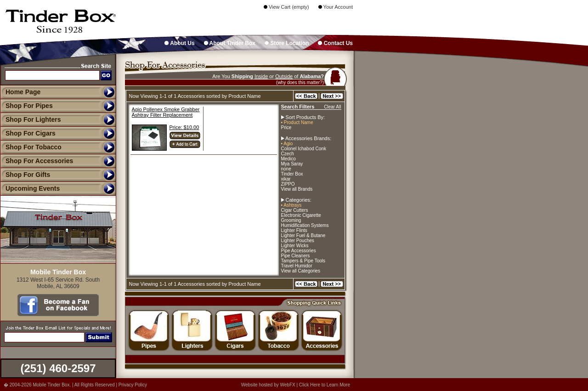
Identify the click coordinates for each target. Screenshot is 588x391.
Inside (261, 76)
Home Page (23, 92)
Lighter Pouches (298, 241)
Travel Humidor (297, 266)
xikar (286, 179)
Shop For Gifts (25, 175)
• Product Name (297, 122)
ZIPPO (288, 184)
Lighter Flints (294, 230)
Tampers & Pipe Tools (303, 261)
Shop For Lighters (31, 119)
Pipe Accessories (299, 251)
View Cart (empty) (286, 7)
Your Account (336, 7)
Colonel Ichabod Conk (304, 149)
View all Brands (297, 189)
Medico (288, 159)
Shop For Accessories (37, 161)
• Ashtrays (291, 205)
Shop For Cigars (28, 133)
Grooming (291, 220)
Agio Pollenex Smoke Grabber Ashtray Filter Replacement (166, 112)
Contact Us (335, 43)
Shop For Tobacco (31, 147)
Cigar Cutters (295, 210)
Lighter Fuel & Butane (303, 235)
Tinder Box (292, 174)
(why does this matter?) (300, 82)
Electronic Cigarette (301, 215)
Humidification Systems (305, 225)
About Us (179, 43)
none (286, 169)
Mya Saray (292, 164)
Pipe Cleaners (296, 256)
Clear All (332, 107)
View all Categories (301, 271)
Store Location (287, 43)
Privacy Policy (133, 385)
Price (286, 127)
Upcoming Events (30, 188)
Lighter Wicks (295, 246)
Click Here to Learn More (325, 385)
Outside (284, 76)
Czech (288, 154)
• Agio (287, 144)
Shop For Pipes (26, 106)
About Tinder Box (230, 43)
